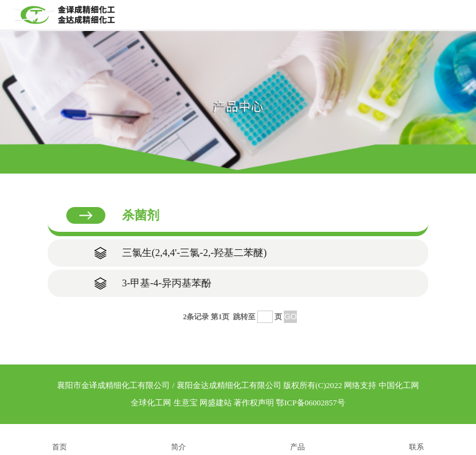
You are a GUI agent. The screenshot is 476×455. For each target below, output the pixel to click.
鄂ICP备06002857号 (310, 403)
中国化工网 (399, 385)
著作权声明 (254, 403)
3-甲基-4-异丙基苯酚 (167, 283)
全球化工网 (151, 403)
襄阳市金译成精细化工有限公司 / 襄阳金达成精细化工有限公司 (169, 385)
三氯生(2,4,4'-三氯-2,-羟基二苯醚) (195, 253)
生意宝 (186, 403)
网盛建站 (216, 403)
